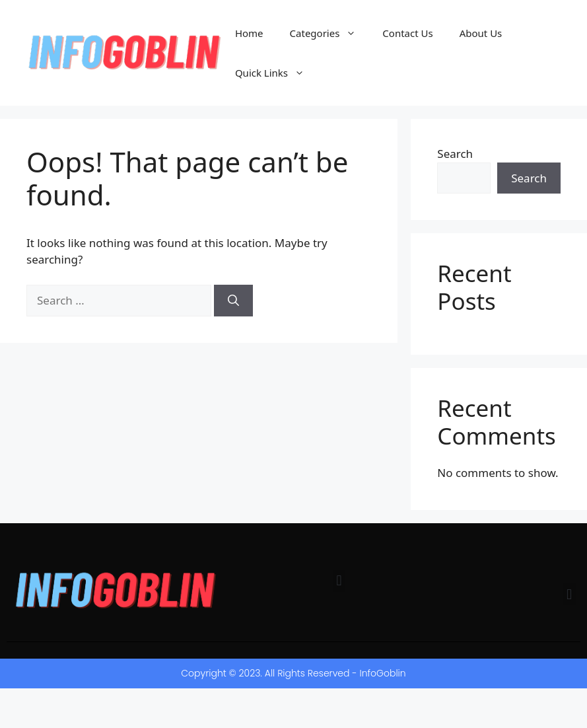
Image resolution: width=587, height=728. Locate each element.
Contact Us (407, 33)
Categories (330, 33)
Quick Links (276, 73)
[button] (339, 581)
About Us (481, 33)
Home (249, 33)
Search (455, 154)
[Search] (233, 301)
